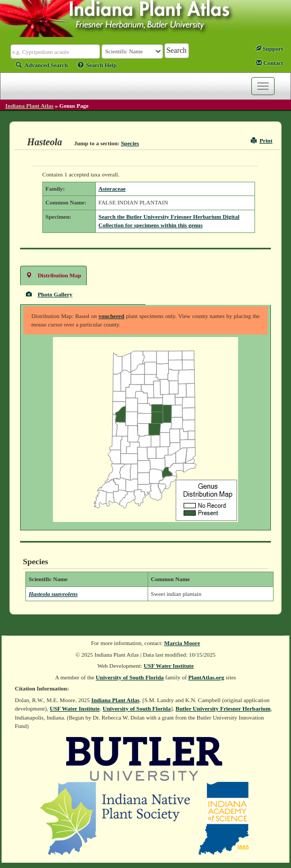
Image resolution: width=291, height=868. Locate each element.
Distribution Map (53, 275)
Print (262, 141)
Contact (270, 63)
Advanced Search (42, 65)
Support (269, 49)
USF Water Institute (169, 666)
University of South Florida (130, 677)
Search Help (97, 65)
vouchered (111, 316)
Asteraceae (112, 189)
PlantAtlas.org (206, 677)
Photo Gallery (49, 294)
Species (130, 143)
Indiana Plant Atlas (29, 106)
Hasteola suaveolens (53, 594)
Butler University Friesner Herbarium (223, 708)
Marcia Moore (182, 643)
